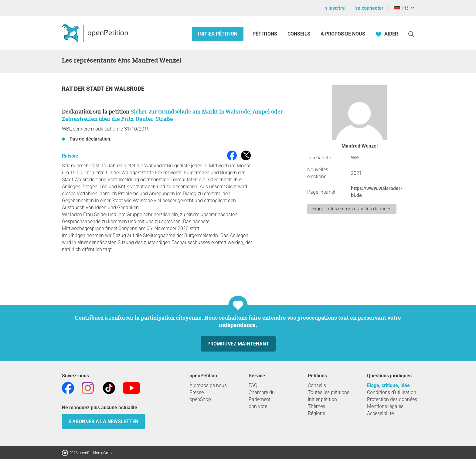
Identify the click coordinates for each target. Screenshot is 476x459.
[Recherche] (411, 34)
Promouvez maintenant (238, 344)
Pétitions (265, 34)
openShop (200, 399)
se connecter (369, 8)
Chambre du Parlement (262, 396)
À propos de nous (343, 34)
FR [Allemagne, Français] (401, 8)
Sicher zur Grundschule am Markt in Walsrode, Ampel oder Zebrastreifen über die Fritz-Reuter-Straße (172, 115)
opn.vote (258, 406)
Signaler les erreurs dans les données (352, 209)
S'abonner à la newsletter (103, 422)
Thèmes (316, 406)
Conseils (299, 34)
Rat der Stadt (84, 89)
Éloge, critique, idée (388, 385)
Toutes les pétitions (329, 392)
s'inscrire (335, 8)
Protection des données (392, 399)
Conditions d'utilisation (392, 392)
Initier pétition (218, 34)
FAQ (253, 385)
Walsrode (129, 89)
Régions (316, 413)
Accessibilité (380, 413)
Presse (197, 392)
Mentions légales (385, 406)
